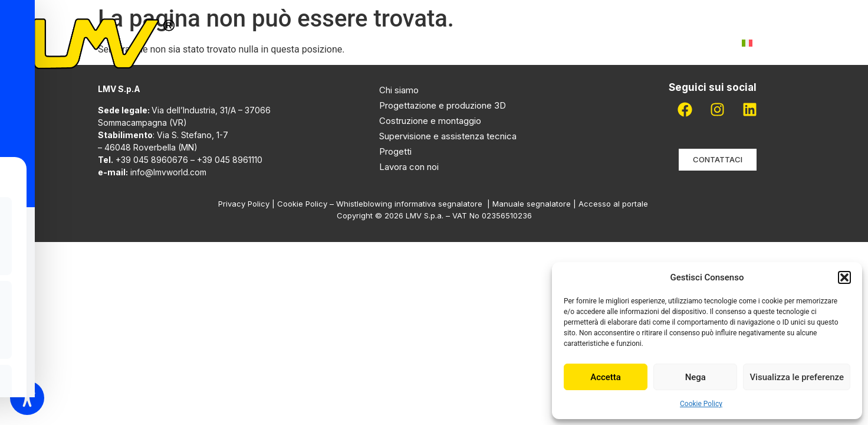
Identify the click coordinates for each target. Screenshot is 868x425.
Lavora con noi (612, 43)
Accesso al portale (614, 204)
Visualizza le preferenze (797, 377)
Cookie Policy (701, 404)
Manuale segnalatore (533, 204)
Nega (696, 377)
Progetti (486, 43)
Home (276, 43)
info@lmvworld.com (168, 172)
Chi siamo (337, 43)
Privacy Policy (244, 204)
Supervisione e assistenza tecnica (448, 136)
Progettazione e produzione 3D (443, 105)
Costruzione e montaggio (430, 121)
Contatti (696, 43)
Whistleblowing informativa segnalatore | (414, 204)
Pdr (541, 43)
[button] (844, 277)
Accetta (606, 377)
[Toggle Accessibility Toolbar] (27, 398)
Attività (412, 43)
